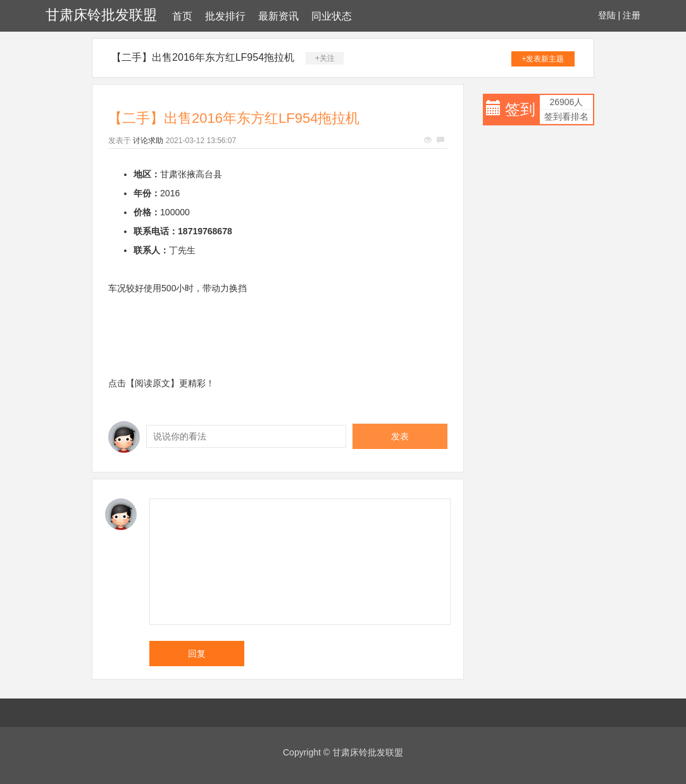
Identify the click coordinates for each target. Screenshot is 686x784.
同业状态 (332, 16)
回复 (197, 654)
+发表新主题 (543, 59)
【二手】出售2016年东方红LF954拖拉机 (203, 57)
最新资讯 (278, 16)
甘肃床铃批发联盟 (101, 15)
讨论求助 (148, 141)
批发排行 (225, 16)
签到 (520, 109)
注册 (632, 15)
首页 (182, 16)
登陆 (607, 15)
